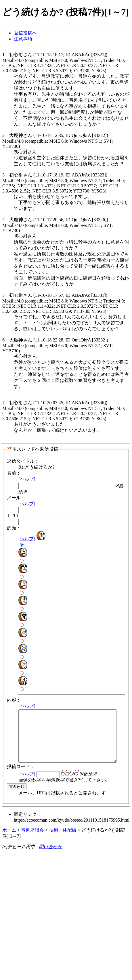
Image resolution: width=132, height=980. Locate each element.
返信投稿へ (25, 33)
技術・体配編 (63, 840)
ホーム (9, 840)
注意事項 (23, 39)
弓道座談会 (32, 840)
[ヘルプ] (27, 479)
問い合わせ (50, 857)
